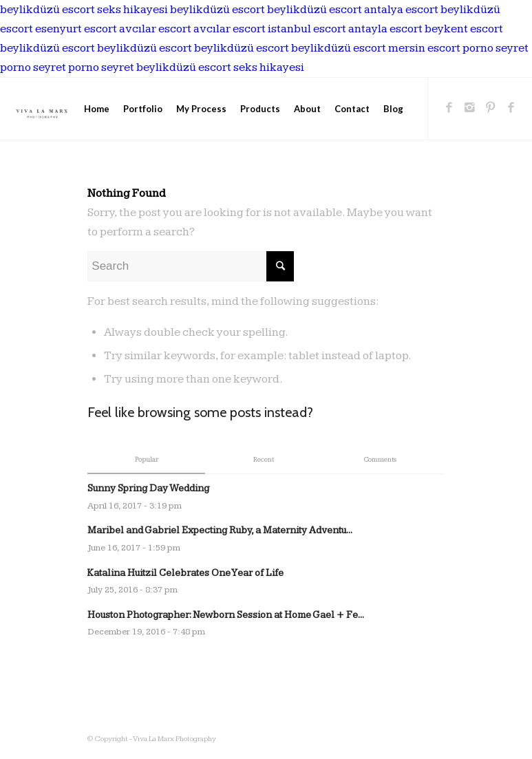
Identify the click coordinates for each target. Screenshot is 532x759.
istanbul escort (307, 29)
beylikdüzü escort (47, 10)
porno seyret (496, 48)
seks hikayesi (132, 10)
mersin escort (424, 48)
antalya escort (401, 10)
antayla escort (385, 29)
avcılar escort (155, 29)
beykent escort (464, 29)
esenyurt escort (76, 29)
